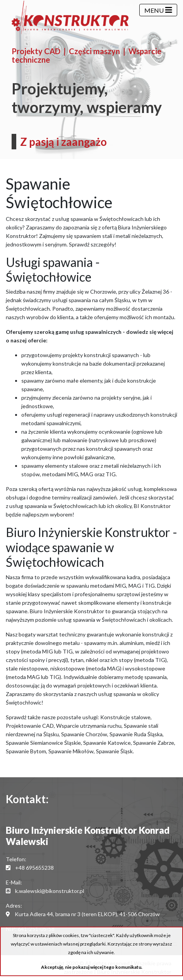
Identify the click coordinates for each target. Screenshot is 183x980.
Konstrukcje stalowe (125, 717)
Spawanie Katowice (107, 743)
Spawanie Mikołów (71, 751)
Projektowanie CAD (30, 726)
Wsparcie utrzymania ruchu (89, 726)
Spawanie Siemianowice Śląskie (43, 743)
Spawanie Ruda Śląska (136, 734)
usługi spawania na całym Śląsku (91, 300)
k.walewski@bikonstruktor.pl (50, 891)
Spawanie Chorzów (84, 734)
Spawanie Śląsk (114, 751)
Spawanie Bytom (26, 751)
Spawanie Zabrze (154, 743)
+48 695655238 (34, 868)
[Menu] (158, 10)
